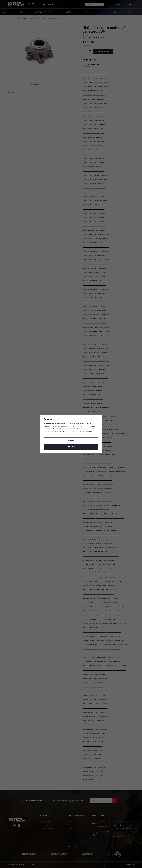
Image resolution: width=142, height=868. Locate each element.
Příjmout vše (71, 447)
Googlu (59, 429)
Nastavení (71, 440)
